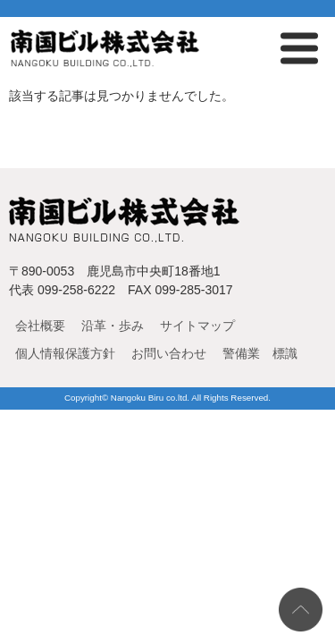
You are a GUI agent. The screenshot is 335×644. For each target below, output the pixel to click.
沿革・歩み (113, 326)
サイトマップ (197, 326)
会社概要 (40, 326)
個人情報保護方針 (65, 353)
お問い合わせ (169, 353)
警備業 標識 (260, 353)
